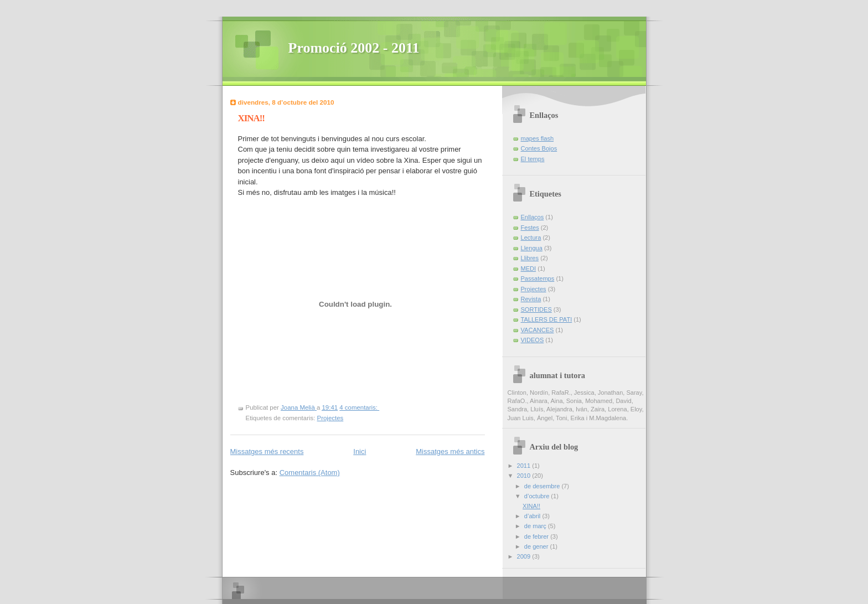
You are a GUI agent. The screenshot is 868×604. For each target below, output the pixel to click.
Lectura (531, 238)
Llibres (530, 258)
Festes (530, 228)
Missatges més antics (450, 451)
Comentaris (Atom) (310, 473)
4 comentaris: (359, 407)
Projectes (330, 418)
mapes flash (538, 138)
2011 (525, 466)
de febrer (537, 536)
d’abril (533, 516)
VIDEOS (533, 340)
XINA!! (251, 118)
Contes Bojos (539, 148)
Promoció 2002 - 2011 (354, 48)
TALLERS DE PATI (547, 319)
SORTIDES (536, 309)
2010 (525, 476)
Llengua (532, 248)
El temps (533, 159)
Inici (360, 451)
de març (536, 526)
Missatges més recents (267, 451)
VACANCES (538, 330)
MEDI (529, 269)
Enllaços (533, 217)
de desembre (543, 486)
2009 (525, 556)
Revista (531, 299)
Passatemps (538, 278)
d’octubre (538, 496)
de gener (537, 546)
